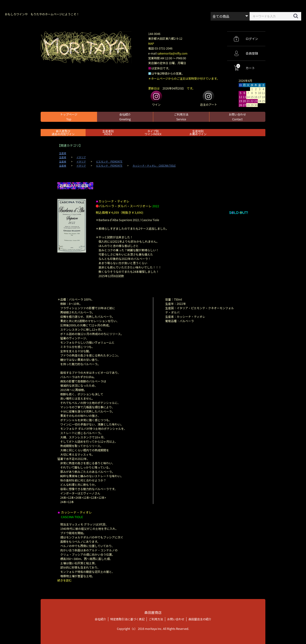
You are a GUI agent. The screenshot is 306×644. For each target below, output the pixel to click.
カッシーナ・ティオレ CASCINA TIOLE (154, 166)
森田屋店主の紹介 (200, 619)
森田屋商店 (153, 612)
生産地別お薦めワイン (198, 132)
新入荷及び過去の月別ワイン (63, 132)
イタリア (81, 157)
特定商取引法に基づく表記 (127, 619)
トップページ (69, 117)
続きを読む (65, 580)
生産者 (63, 153)
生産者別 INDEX (108, 132)
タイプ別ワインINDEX (153, 132)
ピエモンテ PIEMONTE (109, 162)
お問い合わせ (237, 117)
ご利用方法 (181, 117)
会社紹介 (125, 117)
